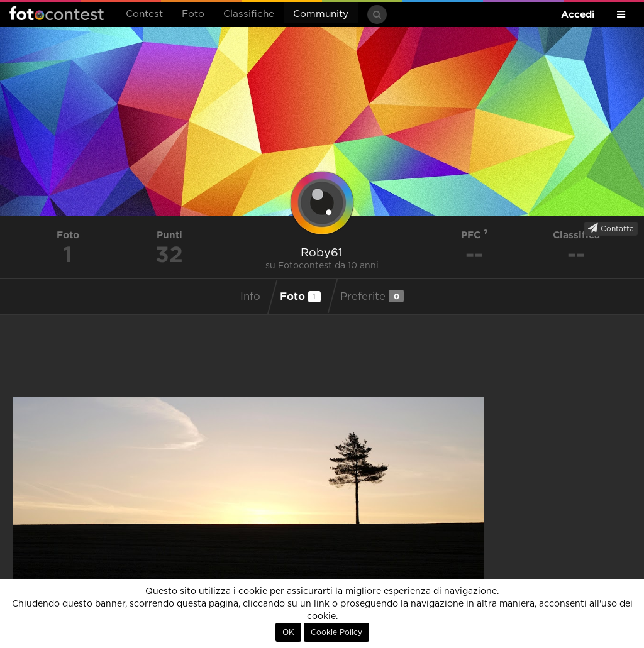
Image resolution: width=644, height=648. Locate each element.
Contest (144, 14)
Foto (193, 14)
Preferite (372, 296)
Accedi (578, 14)
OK (288, 632)
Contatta (611, 228)
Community (321, 14)
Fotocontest (57, 13)
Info (250, 297)
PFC (475, 235)
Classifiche (249, 14)
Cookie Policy (336, 632)
